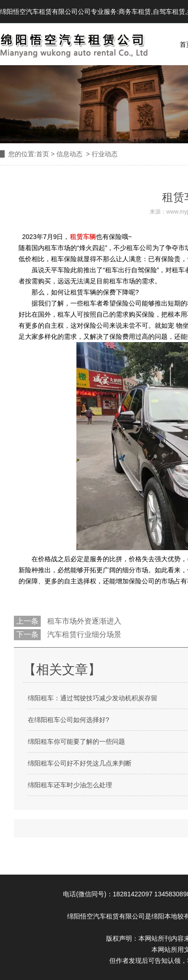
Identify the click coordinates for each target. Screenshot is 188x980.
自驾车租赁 (169, 12)
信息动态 (69, 154)
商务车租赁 (135, 12)
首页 (43, 154)
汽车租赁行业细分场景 (83, 634)
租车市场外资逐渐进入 (83, 621)
